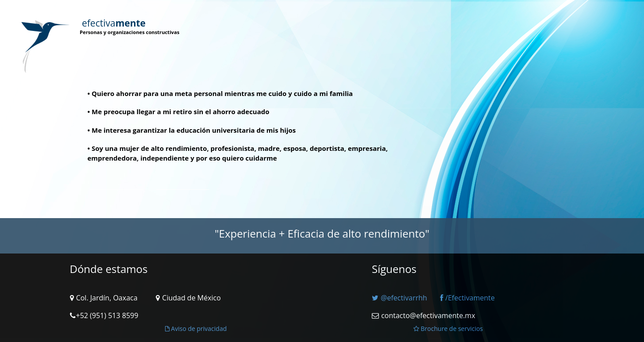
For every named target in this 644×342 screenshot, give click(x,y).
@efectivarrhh (399, 298)
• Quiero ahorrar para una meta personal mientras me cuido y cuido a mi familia (220, 93)
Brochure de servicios (448, 329)
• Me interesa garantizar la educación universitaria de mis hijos (192, 130)
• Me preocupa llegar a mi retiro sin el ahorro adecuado (179, 111)
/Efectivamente (467, 298)
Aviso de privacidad (196, 329)
